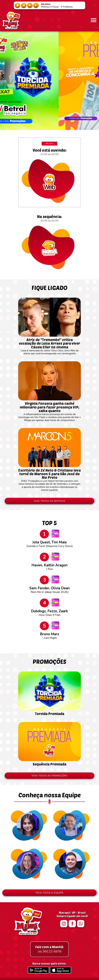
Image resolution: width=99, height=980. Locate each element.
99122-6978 (49, 949)
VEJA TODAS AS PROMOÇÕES (49, 776)
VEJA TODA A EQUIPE (49, 893)
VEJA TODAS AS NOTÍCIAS (49, 501)
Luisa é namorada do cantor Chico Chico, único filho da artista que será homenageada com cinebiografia (49, 345)
